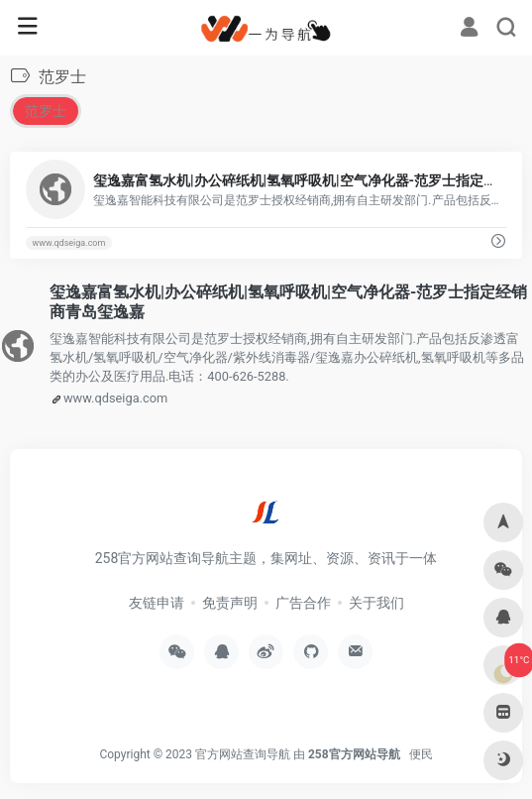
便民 (421, 754)
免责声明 (230, 603)
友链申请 (157, 603)
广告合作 (303, 603)
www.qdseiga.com (68, 243)
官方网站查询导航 (243, 754)
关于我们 (376, 603)
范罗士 (46, 111)
